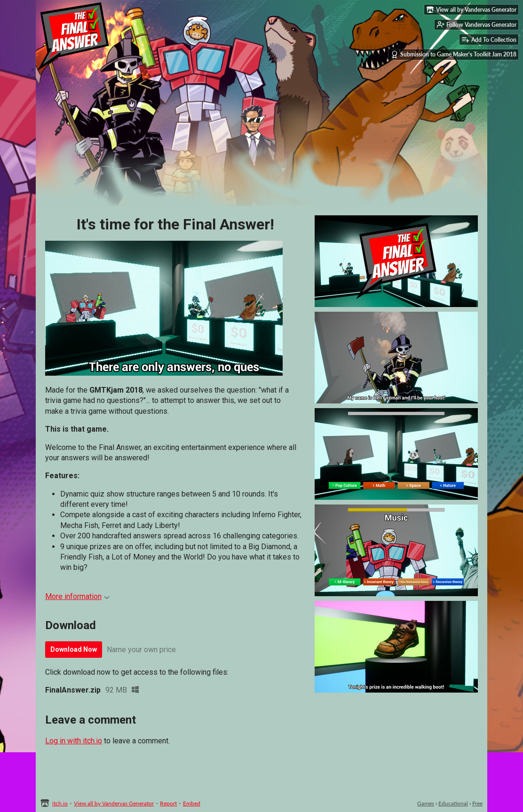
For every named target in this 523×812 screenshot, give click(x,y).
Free (477, 803)
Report (168, 803)
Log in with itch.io (74, 741)
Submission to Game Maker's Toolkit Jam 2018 (454, 55)
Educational (453, 803)
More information (77, 596)
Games (426, 803)
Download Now (74, 649)
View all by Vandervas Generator (114, 803)
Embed (192, 803)
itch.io (60, 803)
